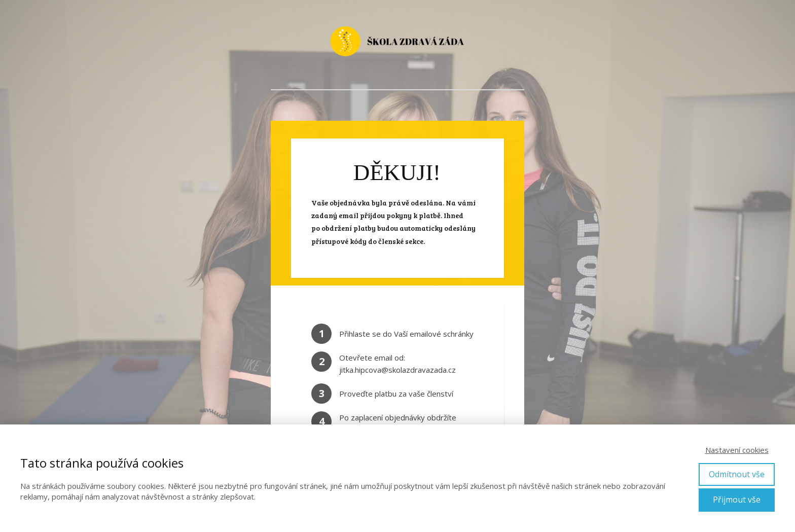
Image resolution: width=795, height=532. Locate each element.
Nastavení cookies (737, 450)
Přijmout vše (737, 500)
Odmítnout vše (737, 474)
